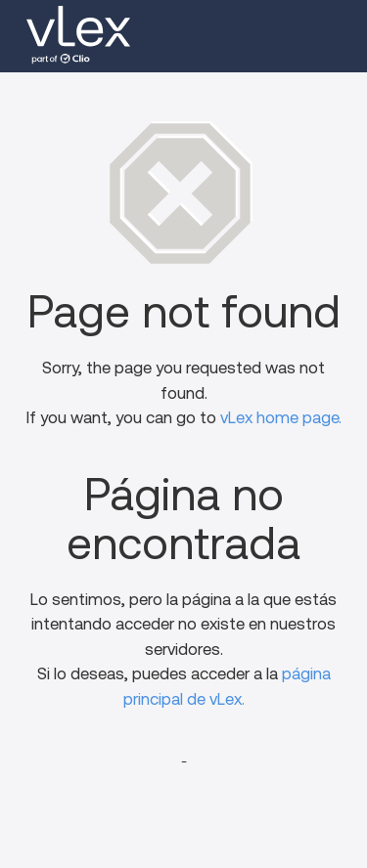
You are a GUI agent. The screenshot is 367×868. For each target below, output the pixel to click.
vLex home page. (281, 418)
